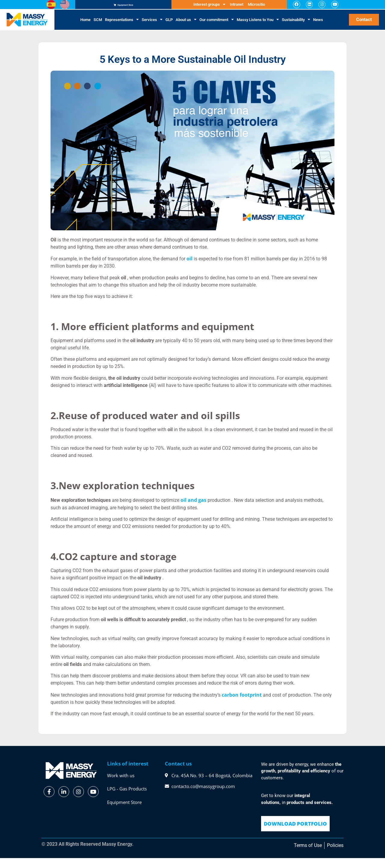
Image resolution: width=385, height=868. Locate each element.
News (318, 23)
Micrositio (256, 6)
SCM (98, 23)
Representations (122, 23)
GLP (169, 23)
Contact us (178, 767)
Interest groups (209, 6)
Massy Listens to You (258, 23)
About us (186, 23)
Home (85, 23)
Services (152, 23)
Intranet (237, 6)
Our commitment (217, 23)
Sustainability (296, 23)
